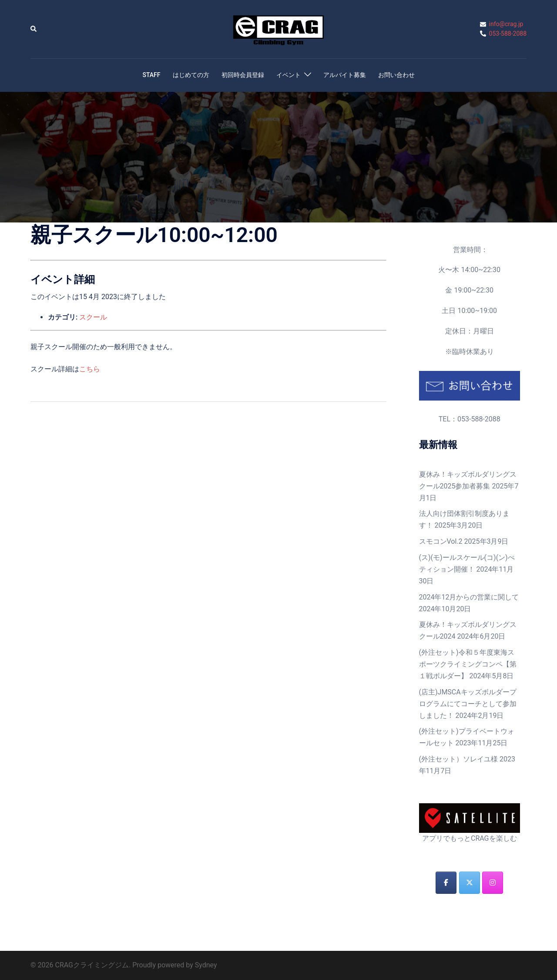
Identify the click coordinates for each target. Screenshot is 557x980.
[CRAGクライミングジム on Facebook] (446, 883)
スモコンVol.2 (441, 541)
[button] (34, 29)
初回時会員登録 (243, 75)
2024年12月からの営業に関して (469, 597)
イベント (289, 75)
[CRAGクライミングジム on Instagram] (493, 883)
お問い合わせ (396, 75)
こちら (90, 369)
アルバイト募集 (345, 75)
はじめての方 (191, 75)
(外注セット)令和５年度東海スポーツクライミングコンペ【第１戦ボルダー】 (468, 664)
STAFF (151, 75)
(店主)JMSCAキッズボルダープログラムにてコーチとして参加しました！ (468, 704)
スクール (93, 317)
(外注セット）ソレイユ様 (458, 759)
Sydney (206, 965)
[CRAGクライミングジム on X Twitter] (470, 883)
